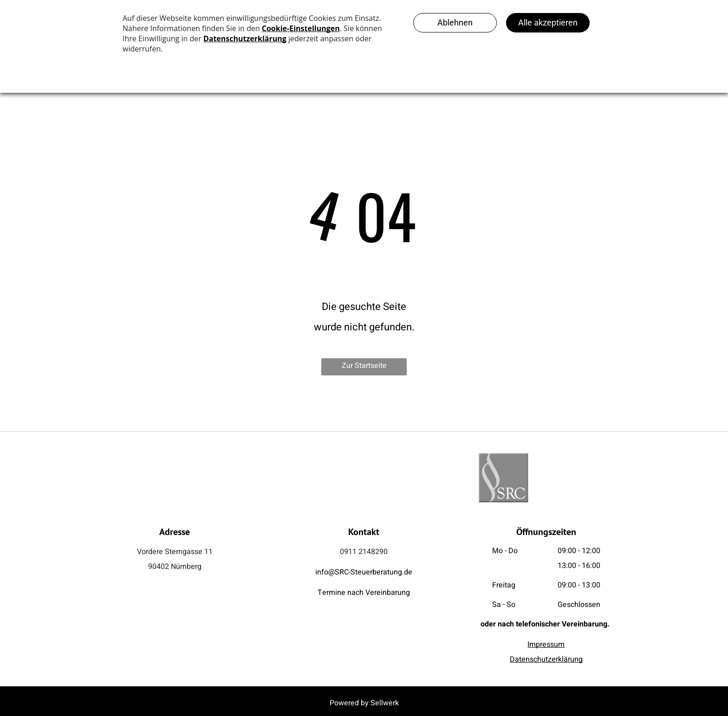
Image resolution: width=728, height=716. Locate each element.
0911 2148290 (364, 552)
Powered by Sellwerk (364, 703)
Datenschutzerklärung (546, 659)
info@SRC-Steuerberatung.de (364, 572)
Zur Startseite (364, 366)
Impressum (546, 645)
